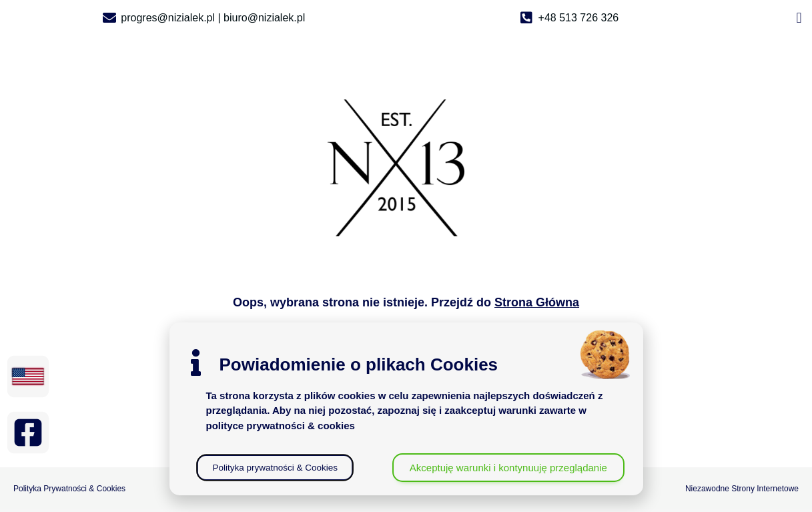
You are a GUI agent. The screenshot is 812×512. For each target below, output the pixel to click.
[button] (799, 18)
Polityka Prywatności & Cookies (69, 489)
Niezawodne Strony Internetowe (742, 489)
